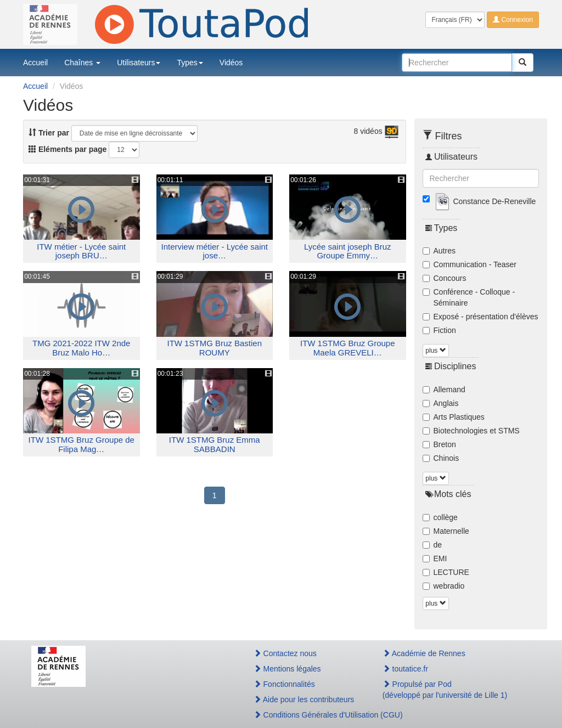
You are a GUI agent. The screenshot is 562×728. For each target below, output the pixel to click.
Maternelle (446, 531)
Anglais (441, 403)
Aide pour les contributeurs (304, 699)
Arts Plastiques (454, 417)
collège (440, 517)
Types (190, 63)
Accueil (35, 63)
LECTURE (446, 572)
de (432, 545)
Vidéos (231, 63)
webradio (444, 586)
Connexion (513, 20)
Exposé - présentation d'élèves (480, 317)
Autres (439, 251)
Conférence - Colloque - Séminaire (469, 297)
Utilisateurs (139, 63)
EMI (435, 558)
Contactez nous (285, 653)
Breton (439, 444)
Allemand (444, 390)
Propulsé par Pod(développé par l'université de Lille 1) (445, 690)
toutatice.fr (405, 669)
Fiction (439, 330)
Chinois (441, 458)
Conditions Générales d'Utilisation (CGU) (306, 715)
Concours (445, 278)
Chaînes (82, 63)
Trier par (49, 133)
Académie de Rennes (424, 653)
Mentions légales (287, 669)
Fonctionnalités (284, 684)
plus (435, 351)
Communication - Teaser (470, 264)
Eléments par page (68, 149)
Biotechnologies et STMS (471, 431)
